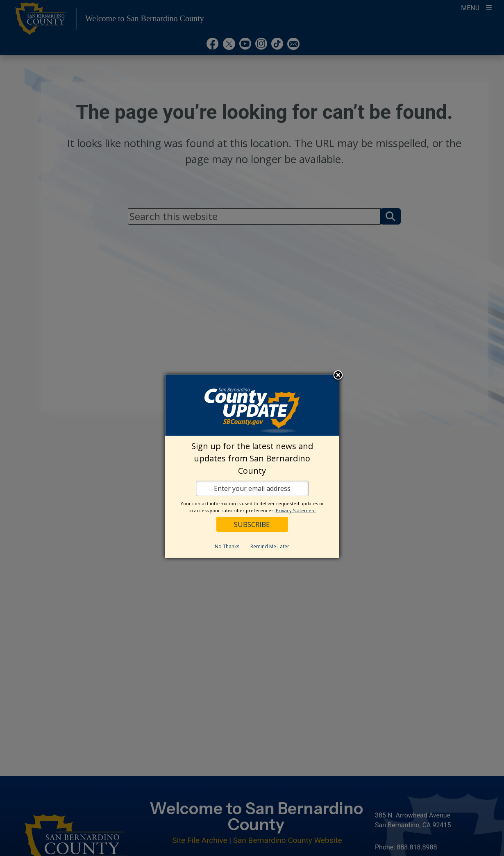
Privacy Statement (296, 510)
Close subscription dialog (338, 376)
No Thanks (227, 546)
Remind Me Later (270, 546)
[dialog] (252, 466)
